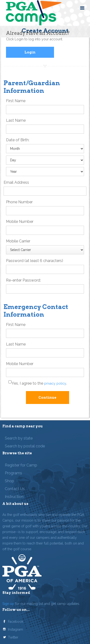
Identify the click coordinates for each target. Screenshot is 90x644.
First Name (16, 101)
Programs (13, 473)
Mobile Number (20, 222)
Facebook (16, 622)
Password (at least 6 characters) (35, 261)
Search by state (19, 438)
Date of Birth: (18, 140)
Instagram (15, 629)
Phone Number (19, 202)
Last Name (16, 120)
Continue (47, 398)
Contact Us (15, 489)
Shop (9, 481)
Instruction (14, 497)
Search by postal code (25, 446)
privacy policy (55, 383)
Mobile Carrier (18, 241)
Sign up (8, 604)
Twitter (13, 637)
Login (30, 52)
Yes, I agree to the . (39, 383)
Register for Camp (21, 465)
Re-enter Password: (23, 280)
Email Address (16, 182)
